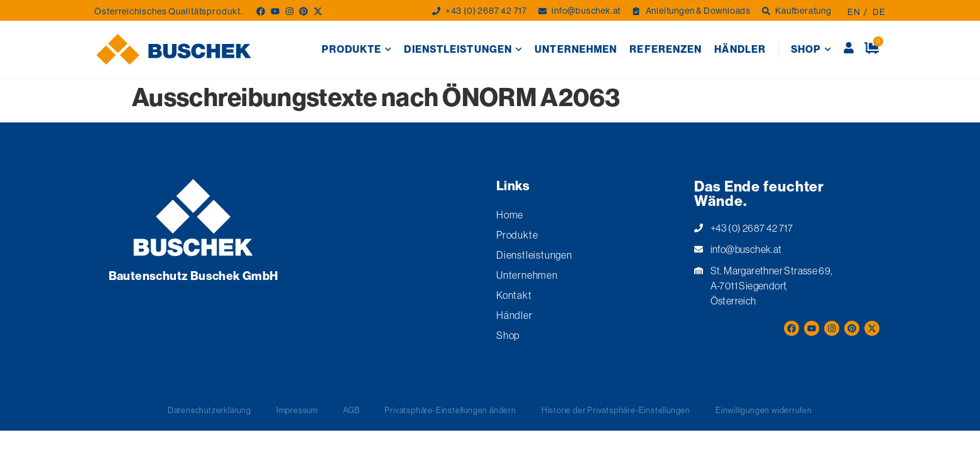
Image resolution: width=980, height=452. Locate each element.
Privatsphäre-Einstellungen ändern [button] (450, 410)
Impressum (297, 410)
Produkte (357, 49)
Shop (811, 49)
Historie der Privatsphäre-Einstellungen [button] (616, 410)
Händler (740, 49)
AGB (351, 410)
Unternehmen (576, 49)
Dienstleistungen (463, 49)
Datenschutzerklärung (210, 410)
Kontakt (514, 295)
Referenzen (666, 49)
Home (510, 215)
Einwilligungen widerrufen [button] (764, 410)
